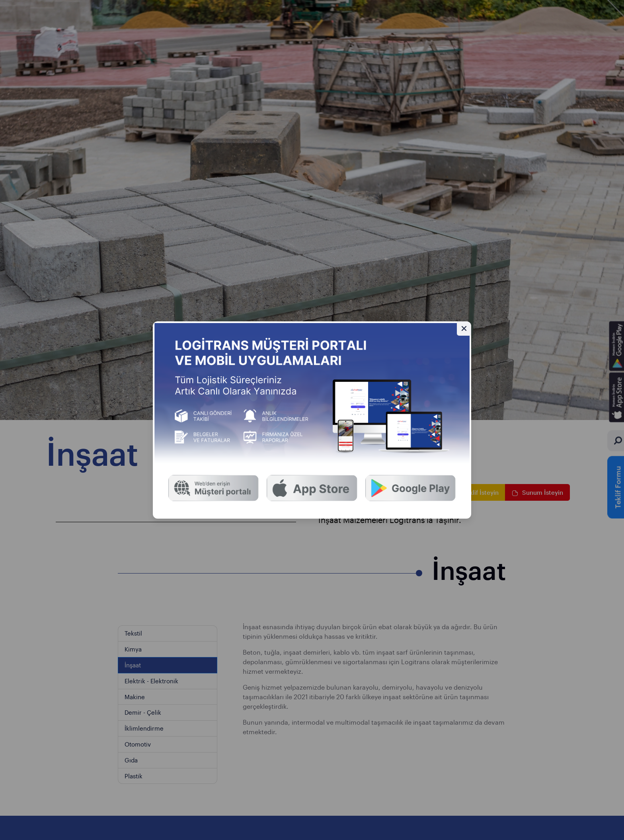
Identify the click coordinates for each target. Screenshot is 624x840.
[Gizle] (464, 329)
